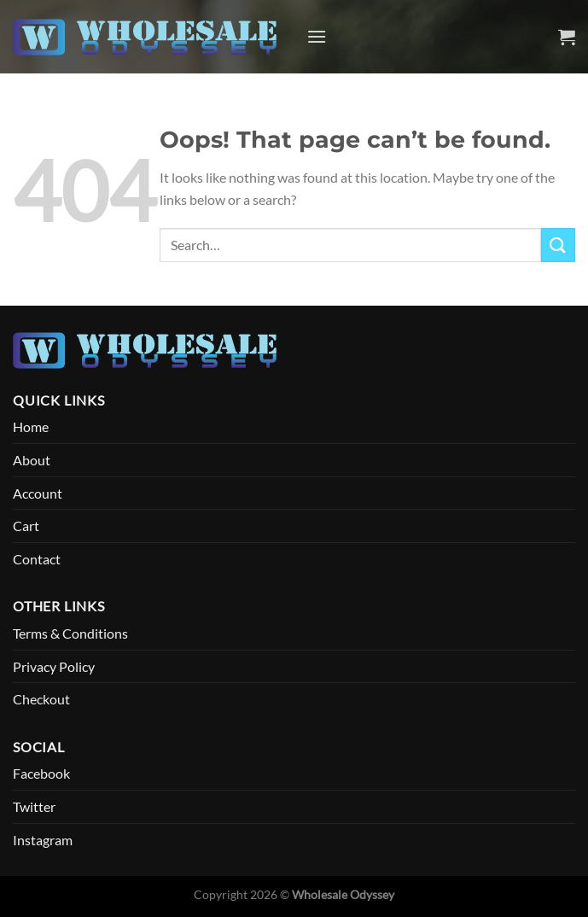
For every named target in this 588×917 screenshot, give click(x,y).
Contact (37, 559)
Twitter (34, 806)
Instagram (43, 840)
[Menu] (317, 36)
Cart (26, 526)
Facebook (41, 773)
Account (38, 493)
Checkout (41, 699)
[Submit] (558, 245)
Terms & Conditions (70, 633)
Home (31, 426)
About (32, 460)
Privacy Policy (54, 666)
